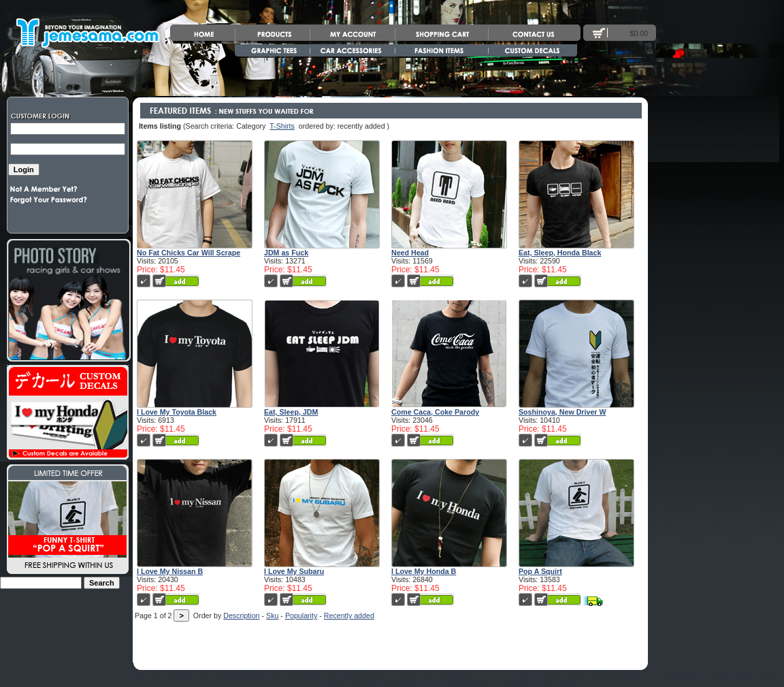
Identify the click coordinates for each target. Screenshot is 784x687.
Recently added (349, 616)
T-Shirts (282, 126)
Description (241, 616)
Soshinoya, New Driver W (562, 412)
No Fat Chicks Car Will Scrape (189, 253)
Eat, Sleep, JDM (291, 412)
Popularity (301, 616)
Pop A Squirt (540, 571)
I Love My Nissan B (170, 571)
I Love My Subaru (294, 571)
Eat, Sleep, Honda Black (560, 253)
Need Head (410, 253)
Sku (272, 616)
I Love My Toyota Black (177, 412)
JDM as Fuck (286, 253)
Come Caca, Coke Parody (435, 412)
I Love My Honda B (424, 571)
